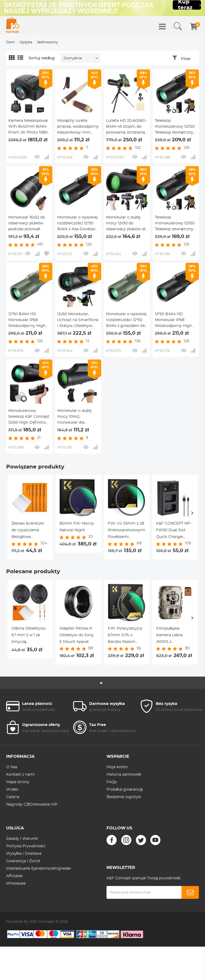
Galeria (13, 797)
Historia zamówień (124, 775)
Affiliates (14, 876)
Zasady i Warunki (22, 839)
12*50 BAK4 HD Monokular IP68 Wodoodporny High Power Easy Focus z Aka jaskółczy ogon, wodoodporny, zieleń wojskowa (27, 321)
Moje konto (117, 767)
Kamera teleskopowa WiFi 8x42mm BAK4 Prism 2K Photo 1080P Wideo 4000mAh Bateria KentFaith (29, 127)
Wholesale (16, 884)
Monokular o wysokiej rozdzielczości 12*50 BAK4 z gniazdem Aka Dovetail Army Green (127, 321)
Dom (11, 42)
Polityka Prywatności (26, 846)
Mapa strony (18, 782)
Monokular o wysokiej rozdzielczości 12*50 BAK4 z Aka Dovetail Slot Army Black (77, 224)
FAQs (112, 782)
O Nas (12, 767)
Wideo (12, 790)
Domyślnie (73, 58)
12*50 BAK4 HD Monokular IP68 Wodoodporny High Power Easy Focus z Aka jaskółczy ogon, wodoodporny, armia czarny (174, 321)
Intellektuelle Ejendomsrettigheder (39, 869)
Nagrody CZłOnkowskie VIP (32, 805)
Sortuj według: (42, 58)
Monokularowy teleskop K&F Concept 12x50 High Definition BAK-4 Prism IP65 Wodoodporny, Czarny (29, 417)
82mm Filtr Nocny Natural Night (77, 527)
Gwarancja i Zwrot (23, 861)
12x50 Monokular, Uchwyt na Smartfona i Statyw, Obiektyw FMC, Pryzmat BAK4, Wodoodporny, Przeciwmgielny (78, 321)
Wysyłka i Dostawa (24, 854)
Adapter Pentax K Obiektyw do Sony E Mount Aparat (77, 635)
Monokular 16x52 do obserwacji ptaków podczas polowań (27, 223)
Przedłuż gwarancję (125, 790)
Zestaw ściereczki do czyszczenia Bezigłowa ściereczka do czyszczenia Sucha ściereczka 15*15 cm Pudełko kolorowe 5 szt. (30, 531)
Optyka (26, 42)
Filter (186, 59)
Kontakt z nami (20, 775)
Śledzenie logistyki (124, 797)
